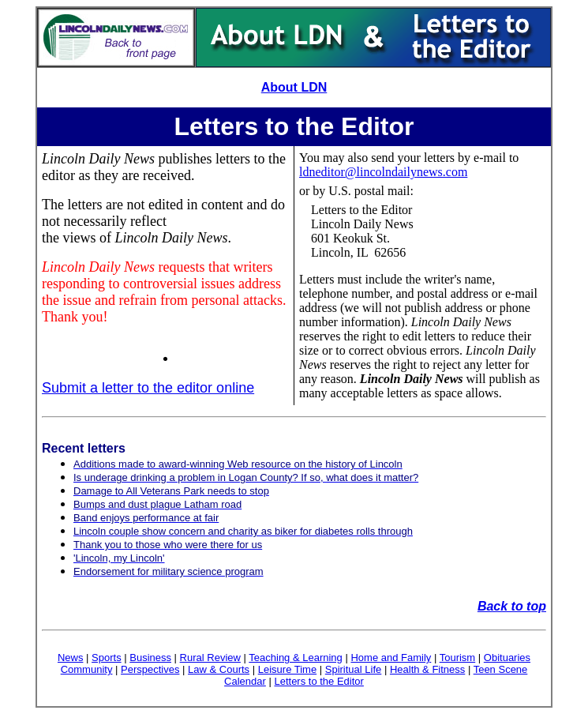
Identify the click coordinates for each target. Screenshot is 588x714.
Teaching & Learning (296, 658)
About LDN (294, 87)
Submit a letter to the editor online (148, 388)
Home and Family (391, 658)
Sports (107, 658)
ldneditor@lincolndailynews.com (383, 172)
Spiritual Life (354, 669)
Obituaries (507, 658)
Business (150, 658)
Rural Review (210, 658)
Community (87, 669)
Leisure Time (287, 669)
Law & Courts (219, 669)
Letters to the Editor (318, 681)
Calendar (245, 681)
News (71, 658)
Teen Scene (501, 669)
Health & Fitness (427, 669)
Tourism (458, 658)
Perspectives (150, 669)
